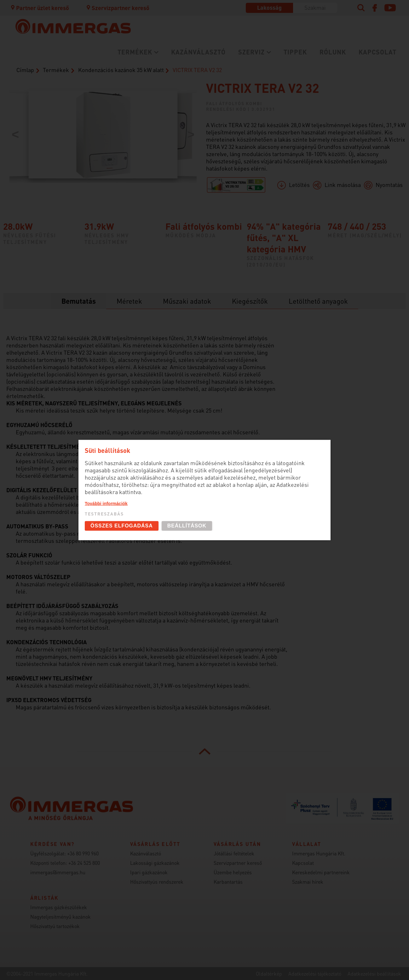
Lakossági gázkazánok (155, 863)
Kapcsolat (377, 52)
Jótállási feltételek (234, 853)
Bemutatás (79, 301)
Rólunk (333, 52)
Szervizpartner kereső (118, 8)
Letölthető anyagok (318, 301)
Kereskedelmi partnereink (321, 872)
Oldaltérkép (269, 974)
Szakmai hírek (308, 882)
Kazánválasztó (198, 52)
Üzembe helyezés (233, 872)
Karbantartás (228, 882)
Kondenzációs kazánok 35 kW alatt (121, 70)
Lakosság (269, 7)
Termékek (135, 52)
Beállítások (187, 526)
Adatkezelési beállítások (374, 974)
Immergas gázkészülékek (59, 907)
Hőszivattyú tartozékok (55, 926)
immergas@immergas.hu (58, 872)
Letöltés (299, 185)
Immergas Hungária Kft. (319, 853)
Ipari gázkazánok (149, 872)
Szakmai (315, 7)
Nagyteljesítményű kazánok (60, 917)
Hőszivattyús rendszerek (157, 882)
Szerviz (251, 52)
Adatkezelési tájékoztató (315, 974)
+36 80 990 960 (83, 853)
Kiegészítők (250, 301)
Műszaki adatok (187, 301)
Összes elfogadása (122, 526)
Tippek (295, 52)
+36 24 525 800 (84, 863)
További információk (106, 504)
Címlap (25, 70)
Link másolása (343, 185)
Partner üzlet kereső (39, 8)
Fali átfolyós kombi (234, 103)
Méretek (129, 301)
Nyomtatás (389, 185)
